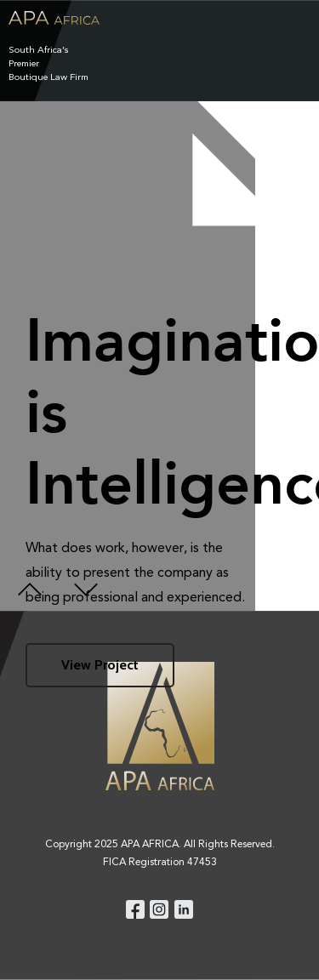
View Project (100, 665)
